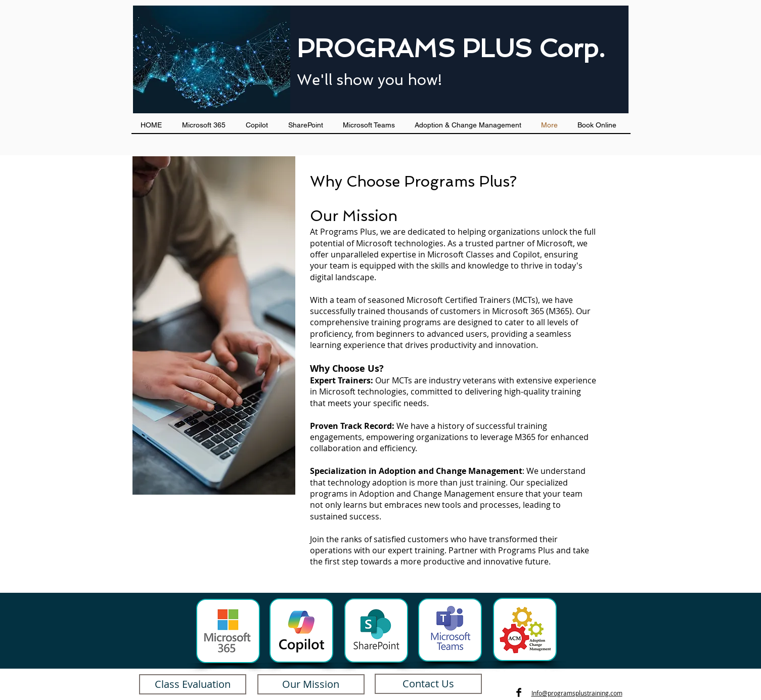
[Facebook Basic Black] (519, 692)
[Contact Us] (428, 684)
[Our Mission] (311, 684)
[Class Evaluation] (193, 684)
